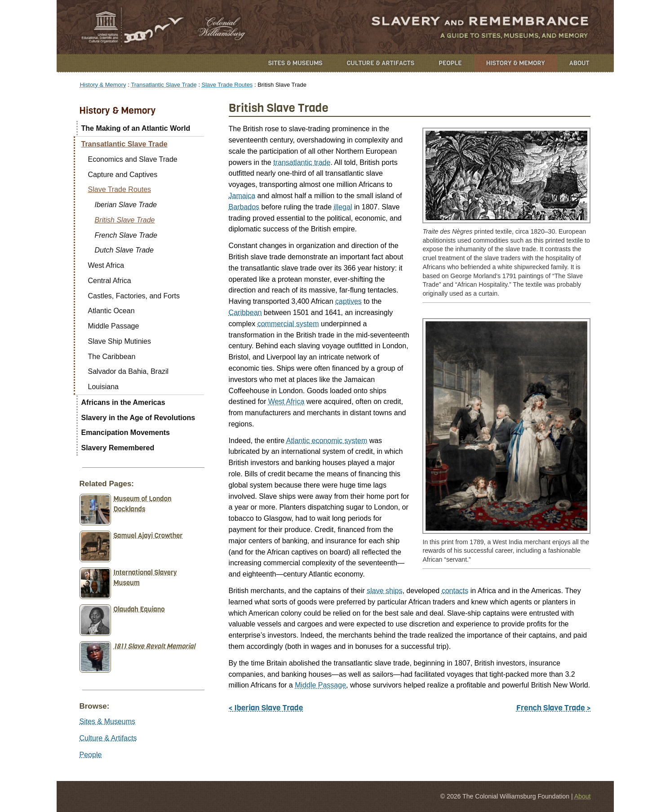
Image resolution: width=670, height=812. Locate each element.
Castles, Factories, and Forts (134, 296)
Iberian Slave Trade (126, 205)
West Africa (286, 402)
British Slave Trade (125, 220)
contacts (455, 591)
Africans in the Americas (123, 402)
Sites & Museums (295, 63)
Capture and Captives (123, 175)
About (579, 63)
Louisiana (104, 387)
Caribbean (245, 313)
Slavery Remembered (118, 448)
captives (348, 301)
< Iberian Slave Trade (266, 708)
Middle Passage (320, 685)
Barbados (244, 207)
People (450, 63)
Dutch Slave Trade (124, 250)
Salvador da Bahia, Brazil (129, 371)
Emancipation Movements (126, 433)
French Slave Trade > (554, 708)
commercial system (288, 324)
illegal (343, 207)
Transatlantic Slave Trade (164, 85)
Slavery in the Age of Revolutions (138, 418)
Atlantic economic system (327, 441)
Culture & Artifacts (381, 63)
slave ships (384, 591)
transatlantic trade (302, 162)
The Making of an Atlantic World (136, 128)
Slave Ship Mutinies (120, 341)
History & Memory (516, 63)
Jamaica (242, 196)
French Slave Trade (126, 235)
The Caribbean (112, 357)
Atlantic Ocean (111, 311)
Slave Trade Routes (227, 85)
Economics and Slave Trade (133, 159)
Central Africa (110, 281)
